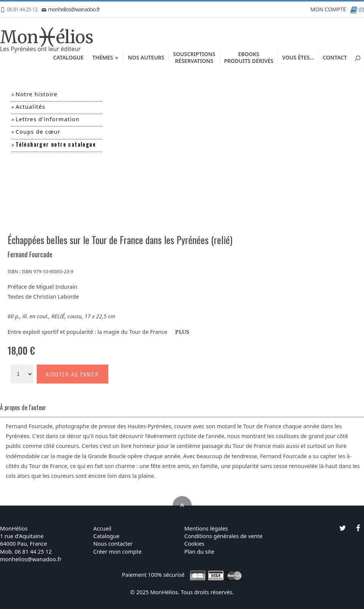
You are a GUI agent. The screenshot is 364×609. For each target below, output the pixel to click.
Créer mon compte (117, 551)
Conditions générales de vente (223, 536)
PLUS (182, 332)
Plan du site (199, 551)
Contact (335, 58)
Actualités (30, 106)
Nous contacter (113, 543)
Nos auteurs (146, 58)
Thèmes (106, 58)
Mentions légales (206, 528)
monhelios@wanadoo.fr (71, 9)
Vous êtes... (298, 58)
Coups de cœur (38, 132)
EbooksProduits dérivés (248, 58)
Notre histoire (37, 94)
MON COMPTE (328, 9)
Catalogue (68, 58)
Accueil (102, 528)
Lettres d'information (48, 119)
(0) (357, 9)
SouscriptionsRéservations (194, 58)
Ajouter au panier (73, 374)
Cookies (194, 543)
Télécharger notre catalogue (56, 144)
